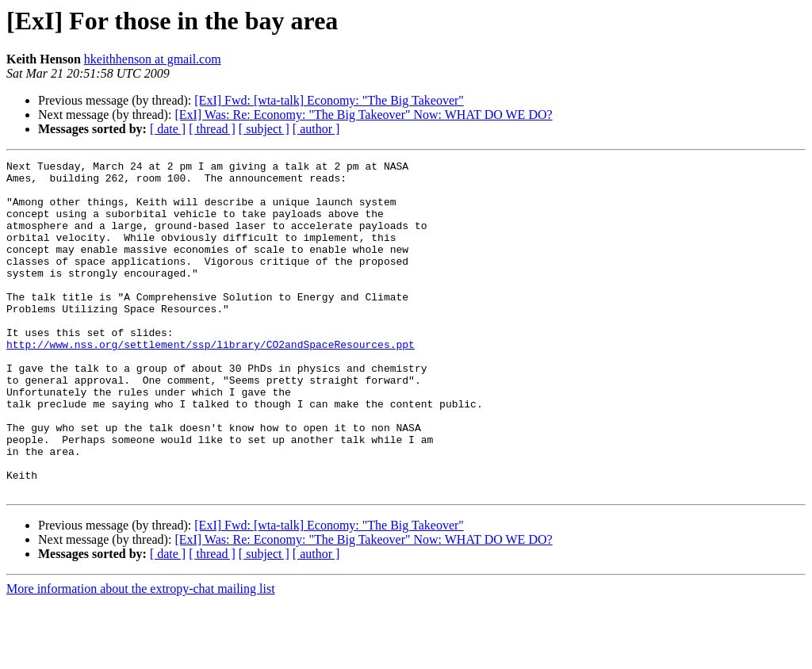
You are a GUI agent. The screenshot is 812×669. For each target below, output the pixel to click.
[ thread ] (212, 129)
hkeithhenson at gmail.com (153, 59)
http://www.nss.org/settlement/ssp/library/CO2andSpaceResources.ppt (211, 382)
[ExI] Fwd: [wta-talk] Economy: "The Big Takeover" (329, 100)
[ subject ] (264, 129)
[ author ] (316, 129)
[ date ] (168, 129)
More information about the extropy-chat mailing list (141, 655)
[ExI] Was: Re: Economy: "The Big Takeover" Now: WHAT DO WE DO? (363, 115)
